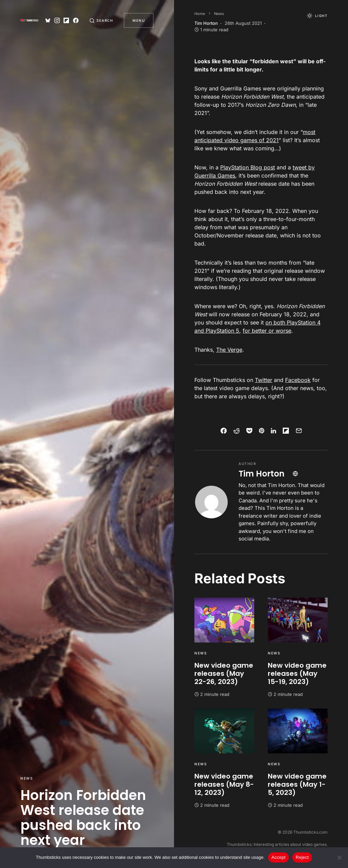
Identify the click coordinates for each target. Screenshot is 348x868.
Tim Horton (262, 474)
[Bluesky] (48, 20)
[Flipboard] (66, 20)
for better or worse (267, 331)
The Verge (229, 350)
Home (200, 14)
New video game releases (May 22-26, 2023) (224, 673)
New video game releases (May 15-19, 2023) (297, 673)
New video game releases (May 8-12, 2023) (224, 784)
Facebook (298, 380)
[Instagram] (57, 20)
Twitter (264, 380)
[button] (101, 20)
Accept (279, 857)
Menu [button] (139, 20)
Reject (302, 857)
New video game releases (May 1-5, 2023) (297, 784)
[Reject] (340, 857)
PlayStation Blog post (248, 167)
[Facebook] (76, 20)
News (27, 778)
